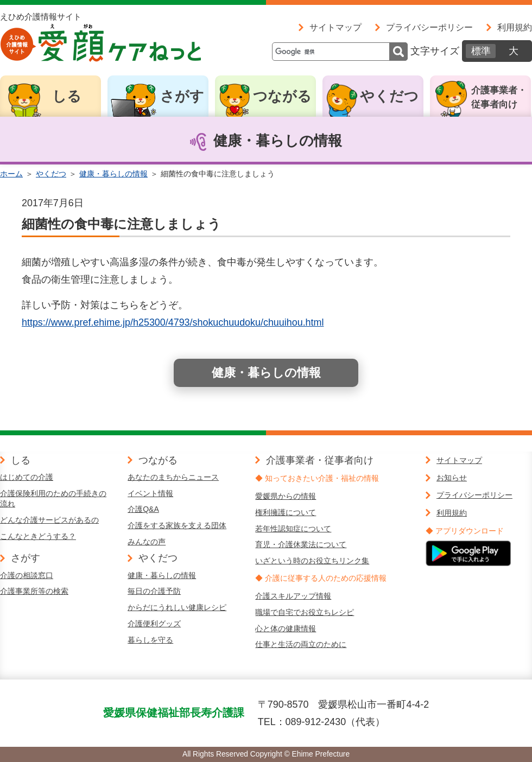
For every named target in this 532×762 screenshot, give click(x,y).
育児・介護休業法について (301, 544)
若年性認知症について (293, 529)
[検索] (340, 52)
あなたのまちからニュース (173, 477)
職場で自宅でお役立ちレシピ (305, 612)
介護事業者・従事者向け (499, 97)
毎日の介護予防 (154, 591)
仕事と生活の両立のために (301, 644)
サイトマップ (335, 27)
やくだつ (389, 96)
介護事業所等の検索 (34, 591)
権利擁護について (286, 512)
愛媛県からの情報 (286, 496)
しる (67, 96)
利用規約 (515, 27)
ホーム (11, 174)
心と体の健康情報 (286, 628)
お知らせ (452, 478)
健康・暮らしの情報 (113, 174)
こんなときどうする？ (38, 536)
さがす (182, 96)
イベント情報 (150, 493)
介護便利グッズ (154, 624)
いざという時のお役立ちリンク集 (312, 561)
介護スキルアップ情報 (293, 596)
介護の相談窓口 (27, 575)
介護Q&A (143, 509)
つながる (282, 96)
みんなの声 (147, 542)
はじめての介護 (27, 477)
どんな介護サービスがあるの (49, 520)
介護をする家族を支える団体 (177, 525)
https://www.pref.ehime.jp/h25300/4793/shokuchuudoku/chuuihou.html (173, 322)
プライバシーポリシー (429, 27)
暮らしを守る (150, 640)
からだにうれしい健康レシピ (177, 607)
